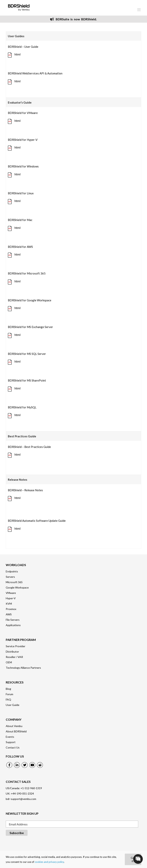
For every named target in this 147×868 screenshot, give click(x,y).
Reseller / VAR (14, 657)
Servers (10, 577)
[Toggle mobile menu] (139, 10)
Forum (9, 694)
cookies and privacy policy (49, 862)
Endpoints (12, 571)
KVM (9, 604)
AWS (9, 614)
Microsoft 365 (14, 582)
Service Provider (16, 646)
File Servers (13, 620)
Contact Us (13, 747)
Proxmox (11, 609)
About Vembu (14, 726)
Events (10, 737)
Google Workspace (17, 587)
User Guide (13, 705)
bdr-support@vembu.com (21, 799)
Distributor (12, 652)
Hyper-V (11, 598)
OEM (9, 662)
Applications (13, 625)
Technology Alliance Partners (23, 668)
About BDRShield (16, 731)
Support (11, 742)
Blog (8, 689)
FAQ (8, 699)
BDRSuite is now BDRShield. (73, 19)
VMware (11, 593)
